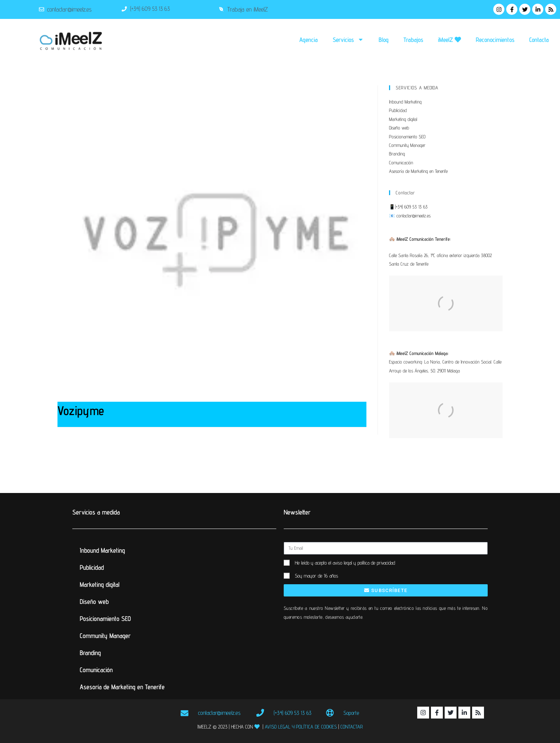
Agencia (309, 40)
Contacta (539, 40)
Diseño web (399, 128)
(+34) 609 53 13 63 (411, 207)
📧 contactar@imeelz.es (410, 216)
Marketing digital (403, 119)
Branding (397, 154)
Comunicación (401, 162)
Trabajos (413, 40)
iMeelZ (449, 40)
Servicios (348, 40)
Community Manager (407, 145)
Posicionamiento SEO (407, 137)
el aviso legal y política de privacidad (362, 563)
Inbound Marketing (405, 102)
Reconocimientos (495, 40)
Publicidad (398, 110)
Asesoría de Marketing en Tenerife (418, 171)
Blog (384, 40)
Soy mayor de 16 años (317, 576)
